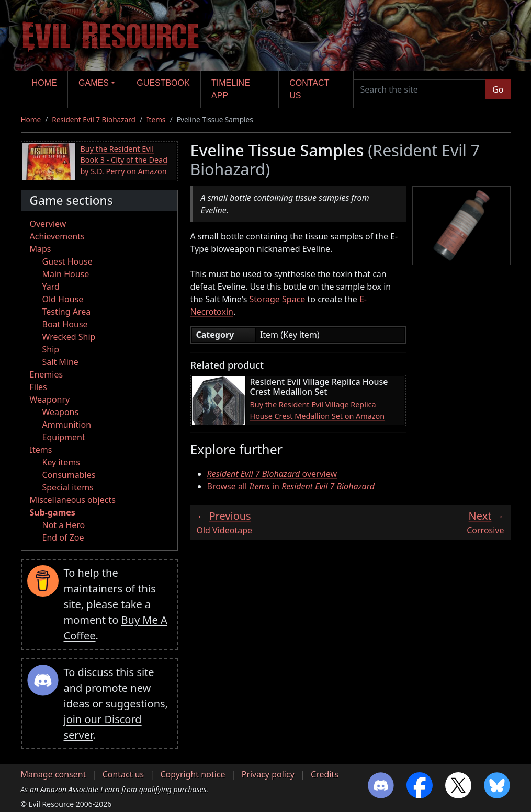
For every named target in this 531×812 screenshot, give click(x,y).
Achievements (57, 236)
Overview (48, 224)
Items (156, 119)
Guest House (67, 261)
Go (498, 89)
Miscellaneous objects (73, 500)
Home (44, 83)
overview (272, 474)
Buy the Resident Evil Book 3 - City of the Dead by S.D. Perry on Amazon (124, 160)
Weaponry (50, 399)
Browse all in (291, 486)
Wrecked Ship (69, 337)
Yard (51, 287)
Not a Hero (64, 525)
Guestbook (163, 83)
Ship (51, 349)
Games (94, 83)
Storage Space (278, 299)
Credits (325, 774)
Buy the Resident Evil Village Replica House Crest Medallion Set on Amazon (318, 410)
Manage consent (54, 774)
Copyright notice (193, 774)
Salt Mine (60, 362)
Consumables (69, 475)
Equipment (64, 437)
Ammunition (67, 425)
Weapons (61, 412)
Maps (41, 249)
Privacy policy (268, 774)
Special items (68, 487)
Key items (61, 462)
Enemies (47, 374)
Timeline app (231, 89)
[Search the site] (420, 89)
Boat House (65, 324)
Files (38, 387)
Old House (63, 299)
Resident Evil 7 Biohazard (94, 119)
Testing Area (67, 312)
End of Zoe (63, 537)
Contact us (309, 89)
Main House (66, 274)
